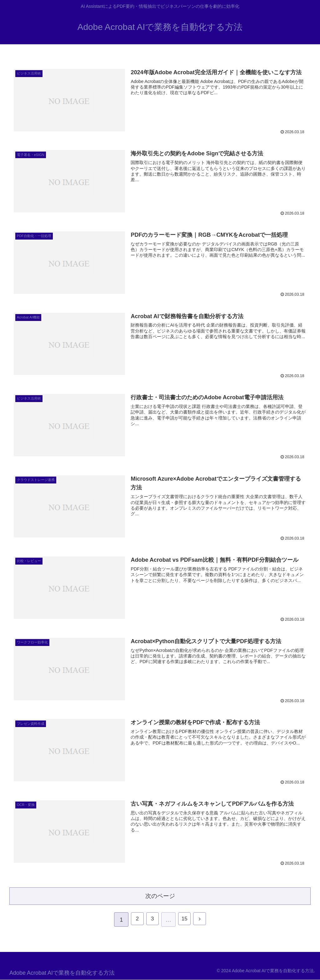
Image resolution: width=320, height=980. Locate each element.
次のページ (160, 895)
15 (185, 920)
